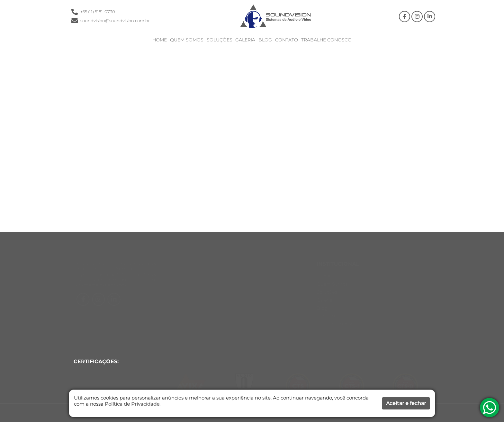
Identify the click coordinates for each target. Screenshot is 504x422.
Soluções (220, 40)
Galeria (245, 40)
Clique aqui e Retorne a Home (227, 171)
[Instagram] (417, 17)
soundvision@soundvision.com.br (115, 21)
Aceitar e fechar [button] (406, 403)
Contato (287, 40)
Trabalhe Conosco (326, 40)
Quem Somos (187, 40)
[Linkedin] (430, 17)
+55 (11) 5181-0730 (98, 12)
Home (160, 40)
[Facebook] (405, 17)
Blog (265, 40)
